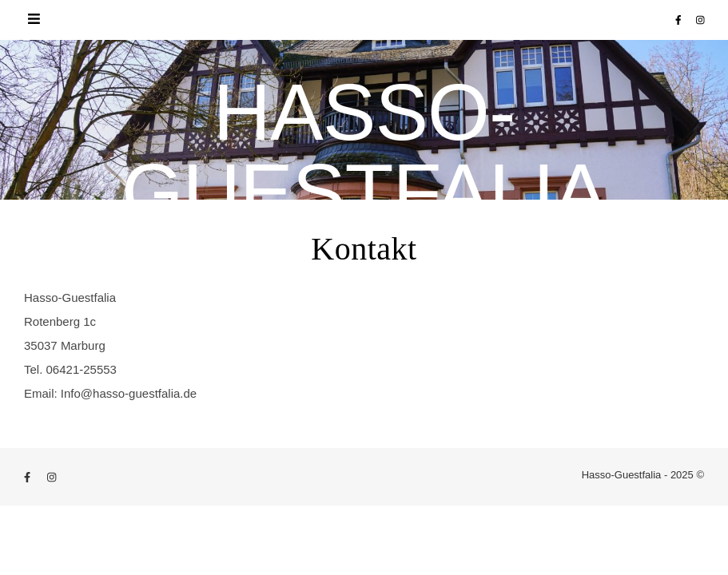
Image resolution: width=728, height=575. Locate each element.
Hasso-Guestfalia (364, 152)
